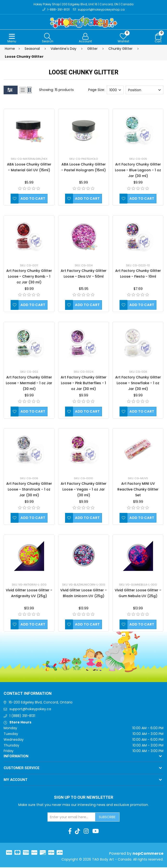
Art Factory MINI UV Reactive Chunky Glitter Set (138, 490)
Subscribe (107, 817)
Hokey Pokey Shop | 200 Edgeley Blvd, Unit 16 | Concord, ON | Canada (83, 4)
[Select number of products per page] (115, 91)
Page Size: (97, 90)
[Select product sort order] (144, 91)
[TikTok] (77, 832)
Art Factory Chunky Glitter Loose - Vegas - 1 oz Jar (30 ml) (84, 490)
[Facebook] (70, 832)
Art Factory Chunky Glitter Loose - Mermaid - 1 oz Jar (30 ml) (29, 384)
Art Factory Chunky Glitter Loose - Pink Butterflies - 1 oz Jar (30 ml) (84, 384)
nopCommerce (148, 854)
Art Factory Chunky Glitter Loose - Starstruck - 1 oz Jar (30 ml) (29, 490)
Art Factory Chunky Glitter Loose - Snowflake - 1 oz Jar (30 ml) (138, 384)
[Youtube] (96, 832)
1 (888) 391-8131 (22, 716)
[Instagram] (86, 832)
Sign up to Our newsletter (84, 798)
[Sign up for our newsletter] (72, 818)
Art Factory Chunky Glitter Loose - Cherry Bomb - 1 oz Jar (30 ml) (29, 277)
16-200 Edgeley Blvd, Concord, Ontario (41, 703)
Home (10, 49)
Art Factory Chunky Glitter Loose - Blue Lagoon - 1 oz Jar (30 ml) (138, 171)
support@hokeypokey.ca (30, 710)
